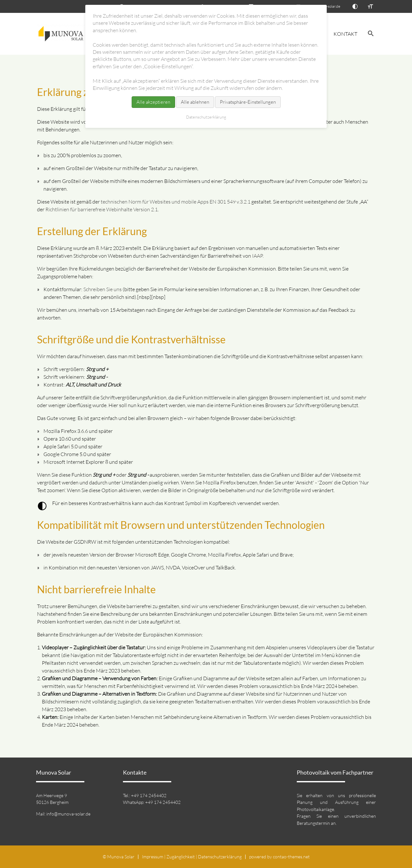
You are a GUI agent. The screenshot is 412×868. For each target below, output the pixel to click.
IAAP (257, 256)
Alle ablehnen (195, 102)
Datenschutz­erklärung (220, 857)
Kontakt (345, 34)
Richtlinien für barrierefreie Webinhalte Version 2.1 (102, 209)
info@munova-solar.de (68, 814)
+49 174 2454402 (149, 795)
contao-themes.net (291, 857)
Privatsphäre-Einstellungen (248, 102)
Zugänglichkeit (181, 857)
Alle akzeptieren (153, 102)
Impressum (153, 857)
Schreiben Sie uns (103, 289)
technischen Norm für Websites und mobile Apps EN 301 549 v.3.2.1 (176, 202)
